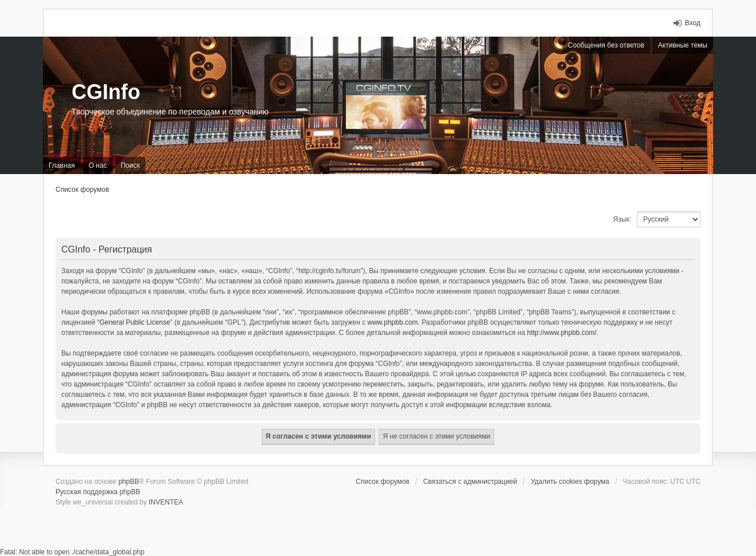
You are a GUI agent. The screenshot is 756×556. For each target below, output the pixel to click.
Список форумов (82, 190)
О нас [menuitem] (98, 165)
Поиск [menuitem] (130, 165)
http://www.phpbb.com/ (562, 333)
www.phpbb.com (393, 322)
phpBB (129, 482)
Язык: (622, 219)
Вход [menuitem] (693, 23)
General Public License (135, 322)
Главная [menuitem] (62, 165)
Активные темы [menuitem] (683, 45)
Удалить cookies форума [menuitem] (570, 482)
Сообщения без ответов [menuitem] (606, 45)
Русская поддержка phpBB (98, 492)
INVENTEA (166, 502)
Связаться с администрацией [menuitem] (470, 482)
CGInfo (106, 92)
